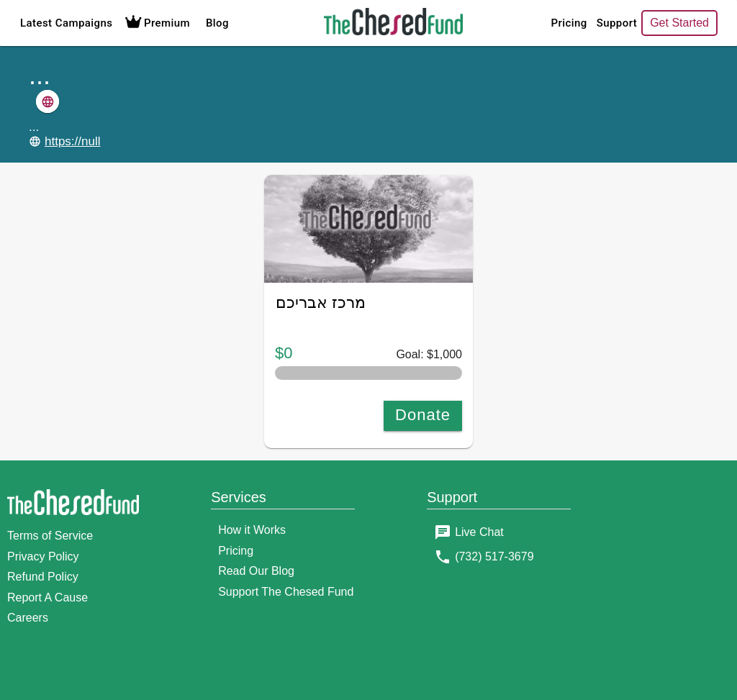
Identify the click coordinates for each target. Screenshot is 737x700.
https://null (73, 141)
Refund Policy (43, 577)
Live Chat (479, 532)
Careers (28, 618)
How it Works (252, 530)
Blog (217, 23)
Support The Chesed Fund (286, 592)
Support (568, 23)
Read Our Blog (256, 571)
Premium (155, 23)
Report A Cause (48, 597)
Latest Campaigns (66, 23)
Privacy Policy (43, 556)
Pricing (520, 23)
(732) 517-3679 (494, 556)
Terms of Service (50, 536)
